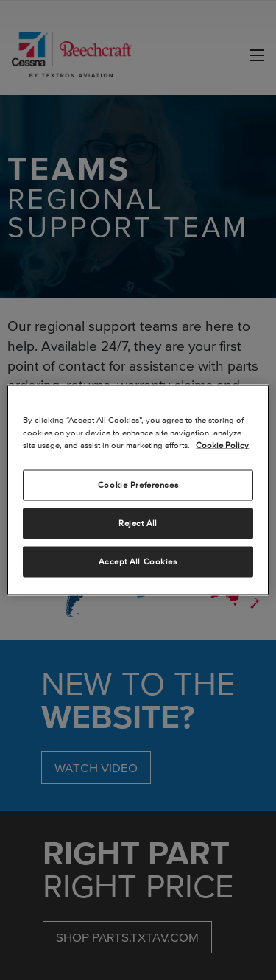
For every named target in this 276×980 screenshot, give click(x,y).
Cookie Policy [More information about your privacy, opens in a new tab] (222, 445)
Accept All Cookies (138, 561)
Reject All (138, 523)
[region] (138, 490)
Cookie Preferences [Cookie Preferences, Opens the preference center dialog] (138, 485)
